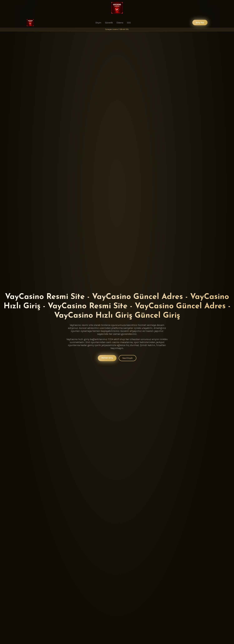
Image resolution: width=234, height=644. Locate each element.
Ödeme (120, 23)
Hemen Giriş (107, 358)
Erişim (98, 23)
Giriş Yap (200, 23)
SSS (129, 23)
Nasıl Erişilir (128, 358)
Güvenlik (109, 23)
